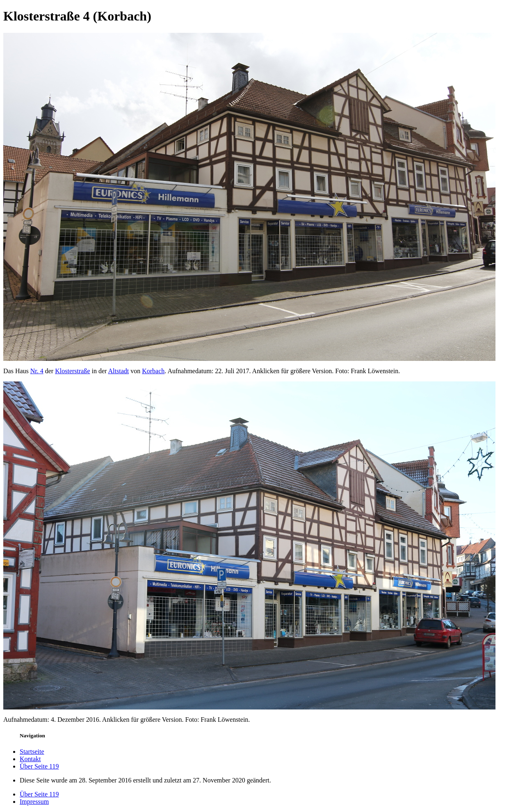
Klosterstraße (72, 371)
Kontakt (30, 759)
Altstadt (119, 371)
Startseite (32, 752)
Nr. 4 (37, 371)
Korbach (153, 371)
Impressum (34, 802)
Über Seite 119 (39, 766)
